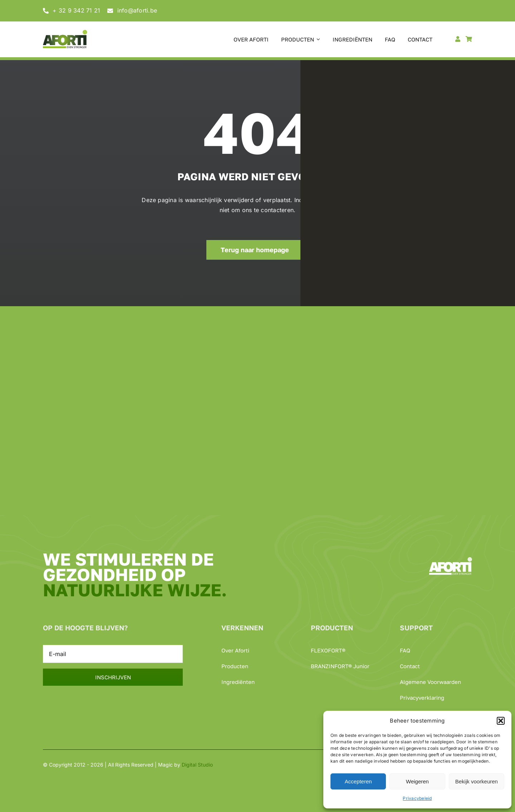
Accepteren (358, 781)
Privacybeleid (417, 798)
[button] (501, 721)
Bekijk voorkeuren (477, 781)
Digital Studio (197, 765)
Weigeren (417, 781)
